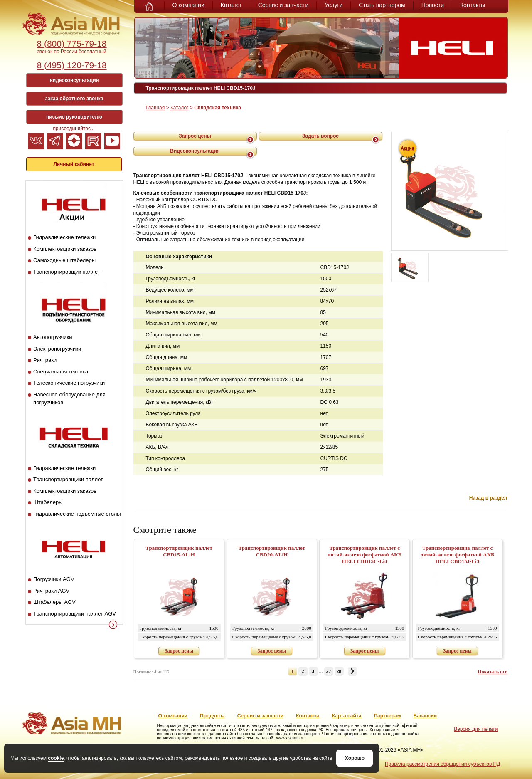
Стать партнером (382, 5)
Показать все (492, 672)
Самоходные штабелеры (64, 260)
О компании (188, 5)
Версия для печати (476, 729)
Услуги (334, 5)
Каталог (231, 5)
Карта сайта (347, 716)
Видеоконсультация (195, 151)
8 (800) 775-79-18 (71, 43)
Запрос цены (195, 136)
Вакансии (425, 716)
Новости (433, 5)
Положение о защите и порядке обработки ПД (311, 764)
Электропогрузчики (57, 349)
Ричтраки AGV (51, 591)
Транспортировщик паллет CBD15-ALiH (179, 551)
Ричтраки (45, 360)
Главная (155, 108)
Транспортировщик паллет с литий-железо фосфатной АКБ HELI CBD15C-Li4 (365, 555)
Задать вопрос (320, 136)
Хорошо (241, 758)
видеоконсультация (74, 80)
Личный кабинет (74, 164)
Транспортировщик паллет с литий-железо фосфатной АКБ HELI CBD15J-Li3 (457, 555)
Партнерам (387, 716)
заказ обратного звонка (74, 99)
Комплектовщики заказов (65, 249)
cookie (56, 754)
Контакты (473, 5)
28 (339, 671)
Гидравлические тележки (64, 237)
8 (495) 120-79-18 (71, 65)
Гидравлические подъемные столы (77, 514)
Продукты (212, 716)
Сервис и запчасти (283, 5)
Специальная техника (61, 372)
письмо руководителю (74, 117)
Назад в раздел (488, 498)
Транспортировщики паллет (68, 479)
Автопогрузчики (53, 337)
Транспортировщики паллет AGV (75, 614)
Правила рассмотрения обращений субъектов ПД (442, 764)
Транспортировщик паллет (67, 272)
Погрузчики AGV (54, 579)
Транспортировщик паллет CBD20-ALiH (272, 551)
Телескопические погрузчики (69, 383)
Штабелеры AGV (54, 602)
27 (329, 671)
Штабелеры (48, 502)
